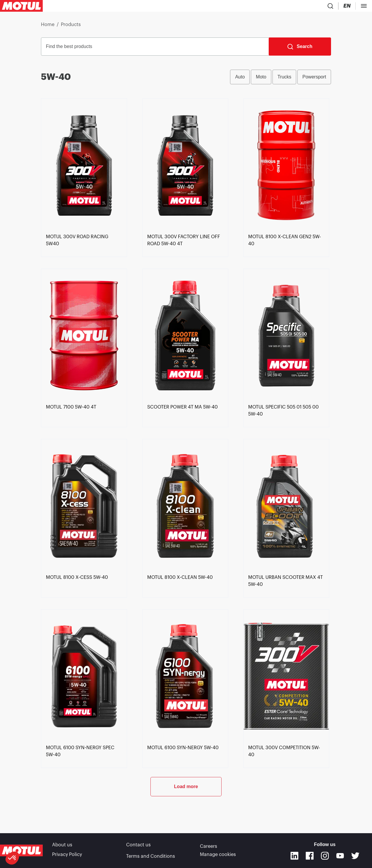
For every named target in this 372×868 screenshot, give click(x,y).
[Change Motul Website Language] (364, 7)
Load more (186, 814)
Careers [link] (209, 848)
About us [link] (62, 848)
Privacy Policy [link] (67, 856)
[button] (12, 858)
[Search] (300, 49)
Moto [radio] (261, 79)
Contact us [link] (138, 848)
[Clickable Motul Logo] (21, 7)
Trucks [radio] (284, 79)
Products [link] (71, 27)
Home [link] (48, 27)
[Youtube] (340, 857)
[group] (281, 79)
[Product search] (329, 7)
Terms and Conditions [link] (151, 856)
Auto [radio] (240, 79)
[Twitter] (355, 857)
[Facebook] (310, 857)
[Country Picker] (346, 7)
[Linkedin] (294, 857)
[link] (84, 268)
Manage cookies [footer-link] (218, 856)
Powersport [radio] (314, 79)
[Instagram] (325, 857)
